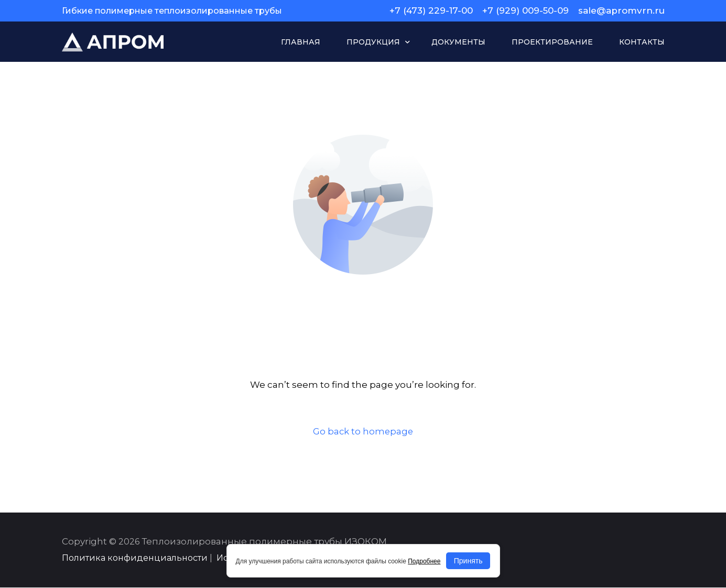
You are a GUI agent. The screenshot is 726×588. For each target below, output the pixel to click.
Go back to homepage (363, 431)
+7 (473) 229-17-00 (431, 11)
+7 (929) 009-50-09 (525, 11)
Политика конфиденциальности (135, 558)
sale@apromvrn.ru (621, 11)
